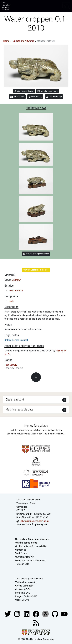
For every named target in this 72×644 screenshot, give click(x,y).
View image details (24, 91)
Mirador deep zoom (48, 91)
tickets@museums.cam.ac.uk (34, 521)
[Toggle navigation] (66, 6)
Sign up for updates (36, 426)
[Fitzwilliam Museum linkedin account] (36, 614)
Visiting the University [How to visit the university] (26, 582)
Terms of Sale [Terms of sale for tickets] (22, 564)
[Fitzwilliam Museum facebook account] (27, 614)
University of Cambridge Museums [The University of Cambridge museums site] (32, 539)
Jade (11, 301)
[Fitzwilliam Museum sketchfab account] (46, 614)
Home (6, 41)
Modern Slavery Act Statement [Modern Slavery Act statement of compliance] (30, 561)
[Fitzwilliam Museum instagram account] (17, 614)
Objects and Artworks (23, 41)
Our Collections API (25, 557)
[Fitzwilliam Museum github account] (55, 614)
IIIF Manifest (17, 97)
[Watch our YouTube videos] (64, 614)
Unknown (17, 280)
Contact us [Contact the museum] (21, 550)
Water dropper (16, 291)
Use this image (54, 97)
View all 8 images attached (36, 254)
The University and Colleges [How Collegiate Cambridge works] (29, 579)
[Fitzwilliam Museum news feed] (36, 623)
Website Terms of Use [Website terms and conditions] (26, 543)
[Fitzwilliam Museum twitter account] (8, 614)
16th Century (11, 365)
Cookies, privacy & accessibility (31, 546)
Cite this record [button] (15, 400)
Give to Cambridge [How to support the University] (24, 586)
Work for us (21, 553)
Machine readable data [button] (19, 410)
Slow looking (35, 97)
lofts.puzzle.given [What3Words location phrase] (39, 524)
